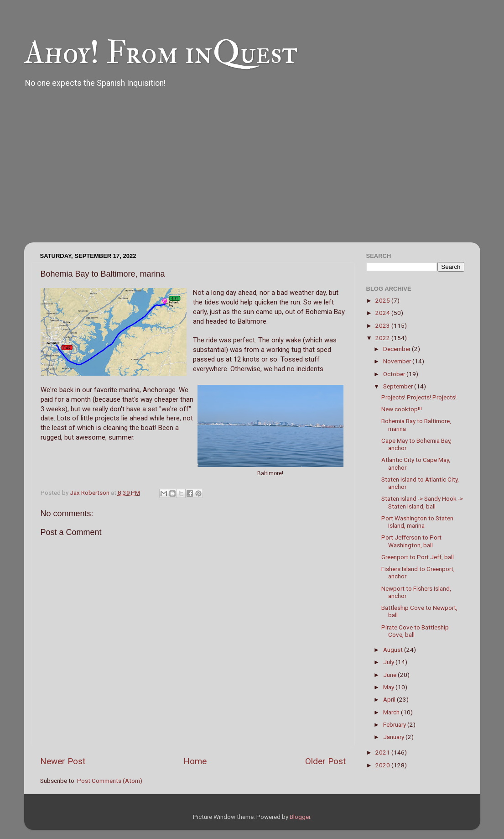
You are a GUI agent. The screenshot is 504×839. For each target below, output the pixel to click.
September (399, 386)
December (397, 349)
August (394, 650)
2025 (383, 300)
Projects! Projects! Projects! (419, 397)
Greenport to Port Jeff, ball (418, 557)
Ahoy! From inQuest (161, 53)
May (389, 687)
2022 (383, 338)
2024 (383, 313)
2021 (383, 752)
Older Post (325, 761)
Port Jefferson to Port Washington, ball (411, 541)
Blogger (300, 817)
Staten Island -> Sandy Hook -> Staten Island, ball (422, 502)
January (394, 737)
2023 (383, 325)
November (398, 361)
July (389, 662)
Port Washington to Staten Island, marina (417, 522)
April (390, 699)
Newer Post (63, 761)
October (395, 374)
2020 (383, 765)
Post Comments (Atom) (110, 781)
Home (195, 761)
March (392, 712)
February (395, 724)
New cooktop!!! (402, 409)
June (390, 675)
